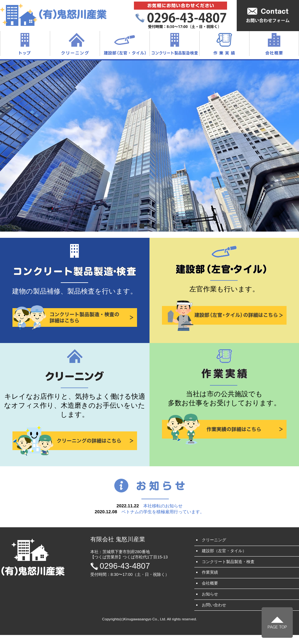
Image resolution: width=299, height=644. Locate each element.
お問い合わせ (214, 605)
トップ (25, 44)
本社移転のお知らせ (163, 506)
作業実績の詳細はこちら (224, 429)
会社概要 (274, 44)
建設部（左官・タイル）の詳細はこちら (224, 315)
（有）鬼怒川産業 (53, 14)
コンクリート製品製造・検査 (174, 44)
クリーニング (75, 44)
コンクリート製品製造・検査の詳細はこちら (75, 317)
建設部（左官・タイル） (125, 44)
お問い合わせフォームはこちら (268, 16)
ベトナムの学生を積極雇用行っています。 (163, 512)
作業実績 (224, 44)
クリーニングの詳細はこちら (75, 441)
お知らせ (210, 594)
